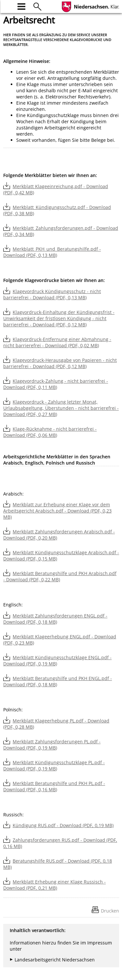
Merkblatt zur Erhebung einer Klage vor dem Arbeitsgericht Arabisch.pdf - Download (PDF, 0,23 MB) (57, 511)
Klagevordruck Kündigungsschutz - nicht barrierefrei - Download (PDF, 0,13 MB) (52, 294)
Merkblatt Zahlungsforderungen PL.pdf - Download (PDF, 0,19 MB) (52, 745)
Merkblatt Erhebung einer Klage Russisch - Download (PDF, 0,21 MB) (55, 885)
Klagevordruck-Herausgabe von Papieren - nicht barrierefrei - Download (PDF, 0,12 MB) (60, 363)
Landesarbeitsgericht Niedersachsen (55, 960)
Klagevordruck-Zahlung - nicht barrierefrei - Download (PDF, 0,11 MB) (56, 384)
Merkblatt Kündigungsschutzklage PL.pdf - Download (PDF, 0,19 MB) (54, 765)
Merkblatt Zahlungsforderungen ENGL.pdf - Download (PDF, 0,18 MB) (55, 619)
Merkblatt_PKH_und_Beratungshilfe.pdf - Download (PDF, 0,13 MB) (52, 252)
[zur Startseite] (7, 6)
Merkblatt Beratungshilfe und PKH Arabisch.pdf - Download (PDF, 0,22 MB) (60, 576)
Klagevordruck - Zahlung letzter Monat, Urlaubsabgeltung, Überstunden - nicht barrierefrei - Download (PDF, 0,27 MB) (61, 408)
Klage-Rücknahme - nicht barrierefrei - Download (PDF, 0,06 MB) (50, 432)
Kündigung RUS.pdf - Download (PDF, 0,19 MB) (63, 825)
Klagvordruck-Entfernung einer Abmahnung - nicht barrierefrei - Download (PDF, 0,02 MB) (57, 342)
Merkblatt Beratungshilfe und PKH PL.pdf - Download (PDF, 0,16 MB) (54, 786)
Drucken (110, 911)
